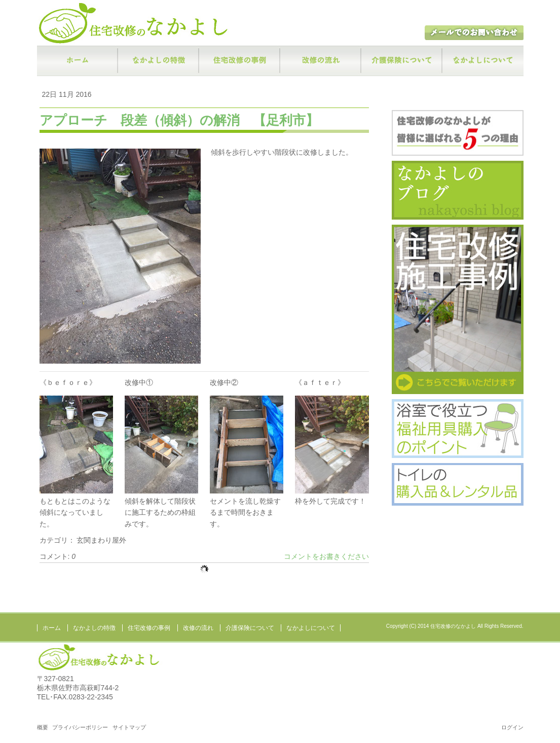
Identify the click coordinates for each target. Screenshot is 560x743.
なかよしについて (483, 61)
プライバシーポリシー (80, 727)
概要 (43, 727)
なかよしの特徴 (159, 61)
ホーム (78, 61)
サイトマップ (129, 727)
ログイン (512, 727)
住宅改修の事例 (240, 61)
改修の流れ (321, 61)
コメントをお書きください (326, 556)
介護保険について (402, 61)
